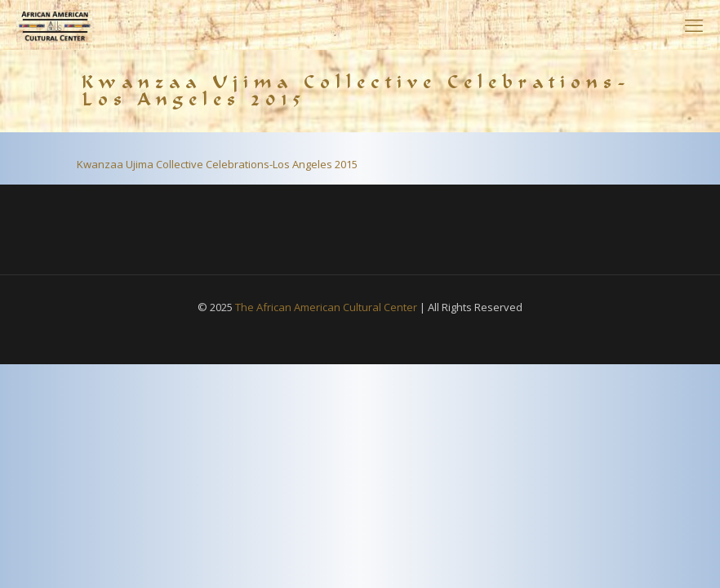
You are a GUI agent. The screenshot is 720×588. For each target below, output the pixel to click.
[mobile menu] (694, 24)
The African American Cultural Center (326, 307)
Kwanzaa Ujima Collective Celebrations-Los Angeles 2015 (217, 164)
